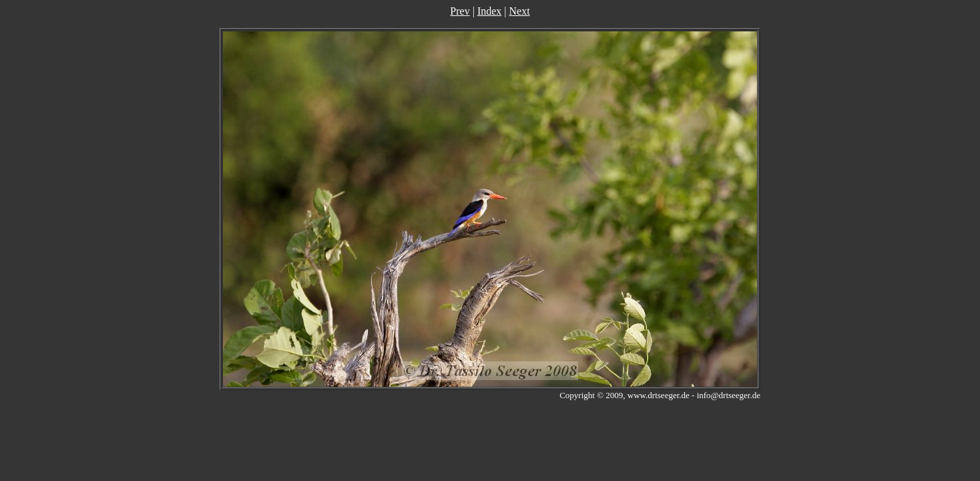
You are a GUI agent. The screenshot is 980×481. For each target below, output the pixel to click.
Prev (460, 11)
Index (489, 11)
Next (520, 11)
